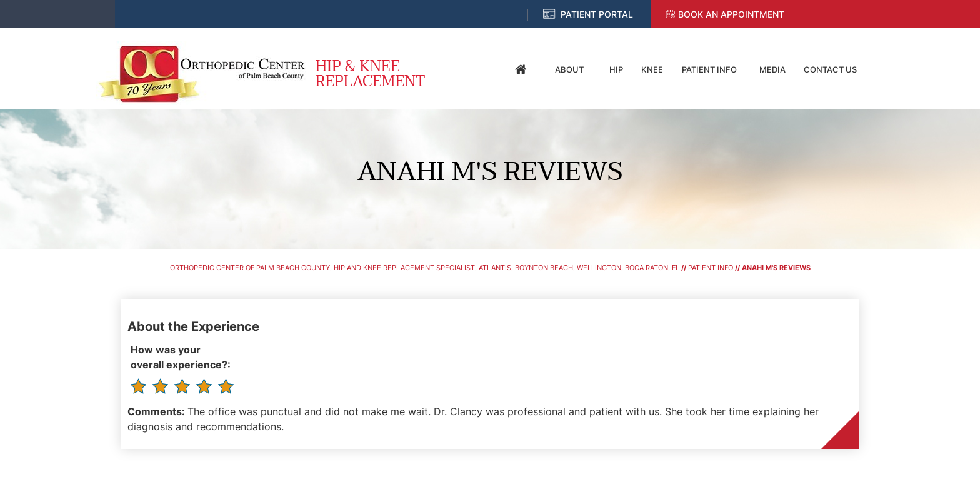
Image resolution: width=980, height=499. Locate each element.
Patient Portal (597, 14)
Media (772, 69)
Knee (652, 69)
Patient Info (709, 69)
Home (521, 69)
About (569, 69)
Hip (616, 69)
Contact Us (830, 69)
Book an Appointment (731, 14)
